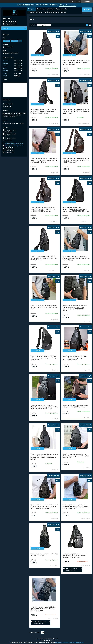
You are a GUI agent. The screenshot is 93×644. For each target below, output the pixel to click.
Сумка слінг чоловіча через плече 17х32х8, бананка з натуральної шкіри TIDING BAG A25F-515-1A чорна (43, 62)
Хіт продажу (41, 9)
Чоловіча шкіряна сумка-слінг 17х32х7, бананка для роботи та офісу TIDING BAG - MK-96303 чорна (44, 258)
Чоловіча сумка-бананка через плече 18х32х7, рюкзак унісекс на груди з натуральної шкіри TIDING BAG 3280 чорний (75, 308)
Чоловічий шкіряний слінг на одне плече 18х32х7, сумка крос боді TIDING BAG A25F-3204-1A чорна (76, 111)
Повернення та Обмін (51, 12)
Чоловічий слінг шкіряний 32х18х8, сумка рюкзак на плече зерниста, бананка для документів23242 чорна (44, 160)
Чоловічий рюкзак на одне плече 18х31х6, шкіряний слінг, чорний (44, 555)
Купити (38, 55)
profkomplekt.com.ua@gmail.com (14, 146)
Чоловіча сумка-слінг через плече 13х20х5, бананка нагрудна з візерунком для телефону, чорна (76, 507)
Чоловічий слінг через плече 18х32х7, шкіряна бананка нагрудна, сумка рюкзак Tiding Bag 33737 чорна (76, 358)
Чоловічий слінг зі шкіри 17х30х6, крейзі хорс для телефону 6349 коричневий (75, 406)
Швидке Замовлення (68, 5)
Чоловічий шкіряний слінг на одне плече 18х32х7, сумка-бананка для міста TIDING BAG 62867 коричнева (76, 160)
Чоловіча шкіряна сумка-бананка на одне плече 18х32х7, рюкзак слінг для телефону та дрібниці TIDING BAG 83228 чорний (44, 457)
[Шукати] (25, 28)
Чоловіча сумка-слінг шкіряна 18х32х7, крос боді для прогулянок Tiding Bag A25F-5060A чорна (43, 609)
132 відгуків (77, 1)
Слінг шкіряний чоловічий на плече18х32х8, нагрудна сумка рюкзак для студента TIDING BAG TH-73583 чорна (76, 209)
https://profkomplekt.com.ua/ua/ (14, 144)
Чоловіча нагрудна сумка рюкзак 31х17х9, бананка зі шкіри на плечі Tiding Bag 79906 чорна (44, 307)
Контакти (50, 9)
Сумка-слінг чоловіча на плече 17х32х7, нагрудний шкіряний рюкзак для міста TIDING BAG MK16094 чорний (43, 111)
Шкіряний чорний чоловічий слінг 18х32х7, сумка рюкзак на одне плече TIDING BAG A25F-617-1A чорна (76, 62)
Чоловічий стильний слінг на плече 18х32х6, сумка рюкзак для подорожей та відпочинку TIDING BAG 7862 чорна (44, 407)
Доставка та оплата (35, 12)
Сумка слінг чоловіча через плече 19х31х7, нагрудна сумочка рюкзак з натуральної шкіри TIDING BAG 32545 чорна (44, 507)
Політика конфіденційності (77, 642)
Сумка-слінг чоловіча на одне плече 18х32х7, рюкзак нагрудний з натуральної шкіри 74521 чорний (76, 258)
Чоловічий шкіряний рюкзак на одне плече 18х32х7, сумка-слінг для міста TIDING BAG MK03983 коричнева (43, 209)
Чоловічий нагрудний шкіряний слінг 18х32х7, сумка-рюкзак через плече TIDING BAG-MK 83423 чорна (74, 556)
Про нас (63, 12)
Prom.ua (55, 639)
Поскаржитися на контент (62, 642)
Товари (30, 9)
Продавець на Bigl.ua (47, 640)
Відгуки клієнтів (61, 9)
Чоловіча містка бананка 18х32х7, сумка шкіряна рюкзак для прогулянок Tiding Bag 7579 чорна (44, 358)
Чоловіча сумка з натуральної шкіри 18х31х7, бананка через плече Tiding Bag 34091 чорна (76, 456)
